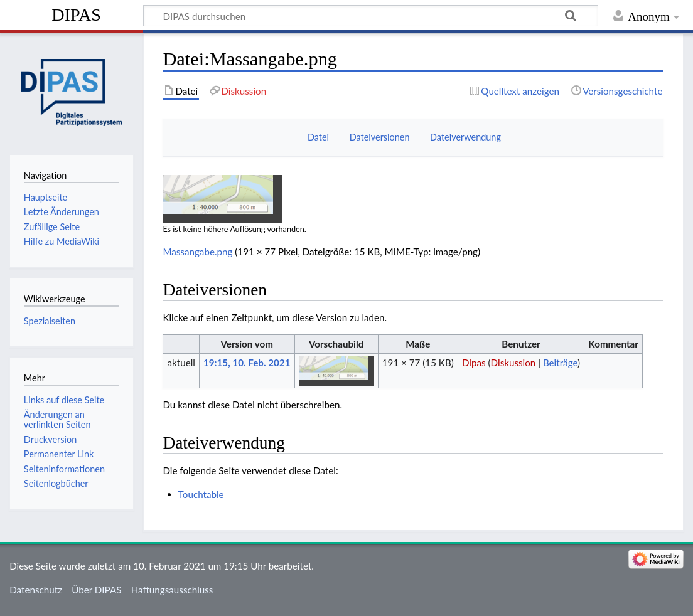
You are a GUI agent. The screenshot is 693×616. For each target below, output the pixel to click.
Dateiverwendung (465, 137)
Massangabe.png (197, 252)
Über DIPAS (96, 590)
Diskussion (513, 363)
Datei (318, 137)
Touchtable (201, 494)
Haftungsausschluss (172, 590)
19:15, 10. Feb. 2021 (247, 363)
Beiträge (560, 363)
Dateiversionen (380, 137)
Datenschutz (36, 590)
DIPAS (76, 15)
